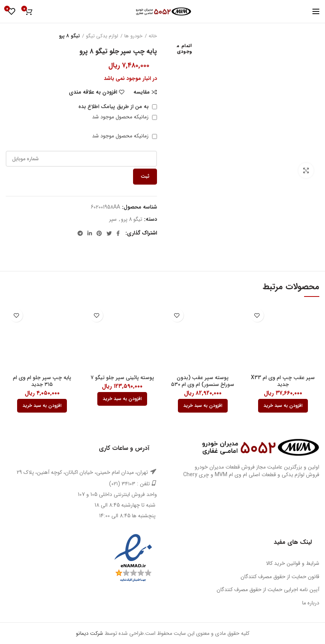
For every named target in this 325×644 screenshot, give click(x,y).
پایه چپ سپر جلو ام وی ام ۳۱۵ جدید (42, 381)
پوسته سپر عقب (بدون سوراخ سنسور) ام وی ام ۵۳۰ (203, 381)
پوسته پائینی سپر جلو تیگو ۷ (122, 378)
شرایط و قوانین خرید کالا (293, 563)
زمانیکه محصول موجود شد (124, 117)
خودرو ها (133, 36)
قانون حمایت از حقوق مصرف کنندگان (280, 577)
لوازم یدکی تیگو (102, 36)
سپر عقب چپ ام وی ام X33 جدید (283, 381)
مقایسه (142, 92)
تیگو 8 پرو (69, 36)
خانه (153, 36)
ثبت (145, 176)
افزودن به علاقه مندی (93, 92)
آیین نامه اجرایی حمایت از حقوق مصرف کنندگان (268, 590)
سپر (113, 219)
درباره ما (311, 603)
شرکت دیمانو (90, 633)
